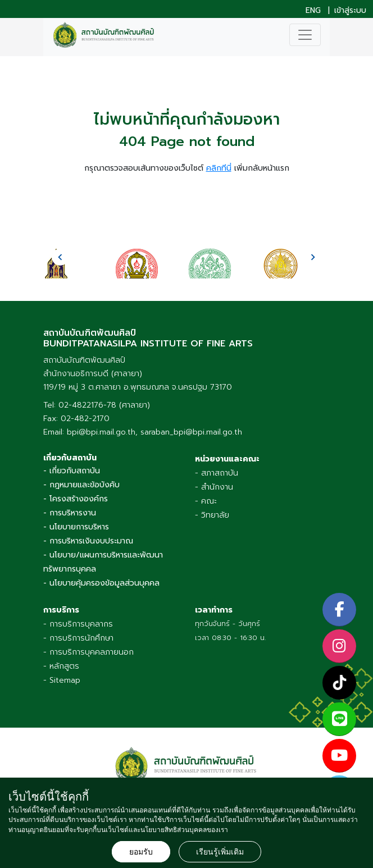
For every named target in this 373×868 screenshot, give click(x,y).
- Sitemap (62, 680)
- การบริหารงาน (70, 513)
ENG (313, 11)
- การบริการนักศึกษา (78, 638)
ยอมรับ (141, 852)
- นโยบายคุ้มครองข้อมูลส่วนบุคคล (101, 583)
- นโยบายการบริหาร (76, 527)
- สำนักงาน (214, 487)
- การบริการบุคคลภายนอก (88, 652)
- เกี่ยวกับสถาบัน (72, 471)
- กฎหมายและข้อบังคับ (81, 485)
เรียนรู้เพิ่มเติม (220, 852)
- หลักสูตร (61, 666)
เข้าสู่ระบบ (350, 11)
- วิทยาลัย (212, 515)
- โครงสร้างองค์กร (76, 499)
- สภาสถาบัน (217, 473)
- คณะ (206, 501)
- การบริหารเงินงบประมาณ (88, 541)
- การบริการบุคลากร (78, 624)
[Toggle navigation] (305, 35)
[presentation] (60, 257)
